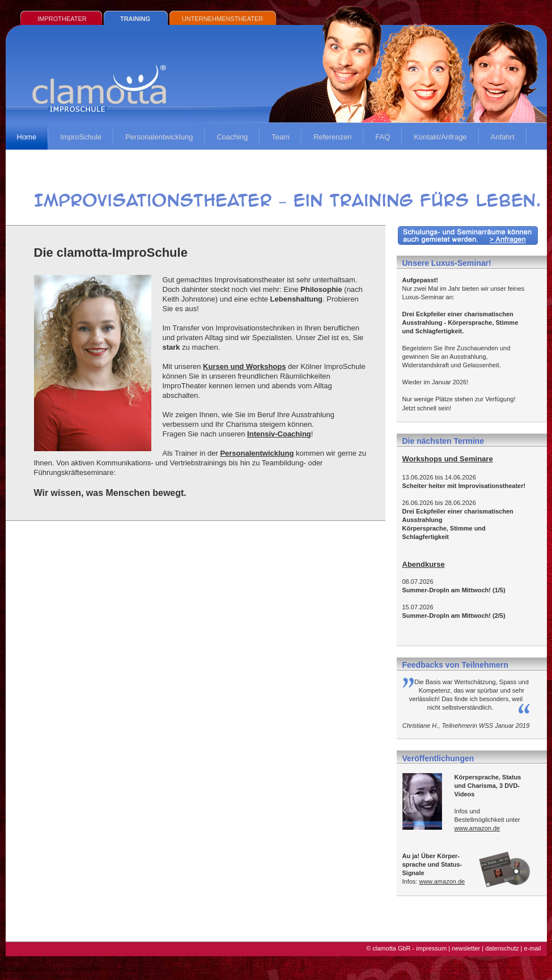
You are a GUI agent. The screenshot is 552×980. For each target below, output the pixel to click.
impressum (431, 948)
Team (281, 137)
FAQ (383, 137)
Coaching (232, 137)
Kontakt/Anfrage (440, 137)
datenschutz (502, 948)
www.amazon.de (477, 828)
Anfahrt (503, 137)
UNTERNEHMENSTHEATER (222, 19)
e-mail (533, 948)
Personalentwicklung (159, 137)
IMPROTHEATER (62, 19)
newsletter (466, 948)
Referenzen (332, 137)
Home (27, 137)
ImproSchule (81, 137)
